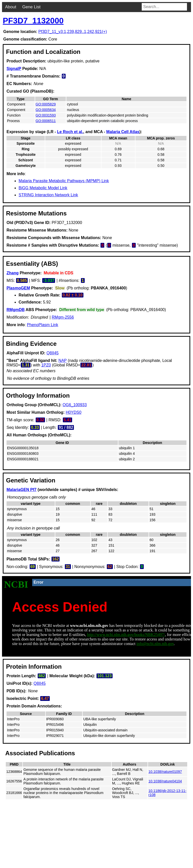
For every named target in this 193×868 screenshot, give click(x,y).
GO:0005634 (46, 110)
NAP (63, 361)
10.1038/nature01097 (165, 772)
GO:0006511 (46, 121)
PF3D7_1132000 (33, 21)
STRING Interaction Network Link (48, 195)
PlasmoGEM (18, 288)
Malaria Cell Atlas (123, 132)
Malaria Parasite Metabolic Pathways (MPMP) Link (64, 181)
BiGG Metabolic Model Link (43, 188)
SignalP (14, 69)
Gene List (31, 7)
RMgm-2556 (63, 317)
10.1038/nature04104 (165, 781)
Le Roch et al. (70, 132)
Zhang (13, 273)
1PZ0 (46, 365)
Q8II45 (53, 353)
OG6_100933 (75, 405)
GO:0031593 (46, 115)
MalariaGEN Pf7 (21, 490)
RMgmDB (16, 310)
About (11, 7)
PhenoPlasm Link (43, 325)
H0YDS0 (74, 412)
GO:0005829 (46, 104)
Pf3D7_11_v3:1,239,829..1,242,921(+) (73, 32)
